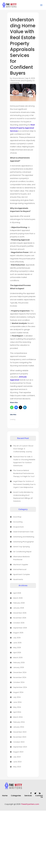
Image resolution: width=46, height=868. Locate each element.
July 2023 (17, 757)
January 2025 (19, 667)
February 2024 (19, 722)
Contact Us (39, 797)
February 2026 (19, 603)
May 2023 (17, 767)
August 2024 (18, 692)
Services (28, 796)
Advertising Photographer (24, 542)
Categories (16, 796)
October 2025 (19, 623)
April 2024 (17, 712)
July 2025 (17, 638)
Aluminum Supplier (21, 564)
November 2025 (20, 618)
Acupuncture (18, 527)
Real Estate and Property (21, 81)
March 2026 (18, 598)
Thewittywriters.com (30, 804)
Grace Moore (18, 78)
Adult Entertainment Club (23, 532)
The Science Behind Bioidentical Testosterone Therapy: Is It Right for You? (24, 473)
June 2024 (17, 702)
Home (5, 796)
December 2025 (20, 613)
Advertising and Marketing (24, 537)
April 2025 (17, 652)
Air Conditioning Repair (22, 552)
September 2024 (20, 687)
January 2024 (19, 727)
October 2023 (19, 742)
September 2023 (20, 747)
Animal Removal (20, 569)
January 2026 (19, 608)
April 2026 (17, 593)
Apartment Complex (22, 574)
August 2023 (18, 752)
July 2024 (17, 697)
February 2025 (19, 662)
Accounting (18, 522)
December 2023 (20, 732)
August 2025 (18, 633)
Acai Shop (17, 517)
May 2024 (17, 707)
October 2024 (19, 682)
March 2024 (18, 717)
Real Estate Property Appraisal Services (22, 128)
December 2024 (20, 672)
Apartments (18, 579)
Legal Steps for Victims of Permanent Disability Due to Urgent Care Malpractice (24, 484)
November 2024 (20, 677)
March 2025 (18, 657)
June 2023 (17, 762)
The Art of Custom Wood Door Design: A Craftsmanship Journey (23, 449)
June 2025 (17, 643)
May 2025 (17, 647)
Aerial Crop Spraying (21, 547)
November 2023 (20, 737)
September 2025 (20, 628)
